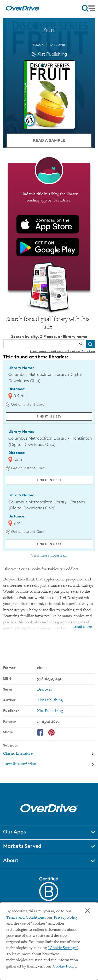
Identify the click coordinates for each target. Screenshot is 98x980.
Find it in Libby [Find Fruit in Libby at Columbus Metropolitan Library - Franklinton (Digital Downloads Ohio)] (49, 480)
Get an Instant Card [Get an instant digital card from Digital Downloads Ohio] (25, 404)
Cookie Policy (64, 967)
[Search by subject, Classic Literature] (49, 754)
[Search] (90, 344)
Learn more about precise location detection (62, 351)
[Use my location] (80, 344)
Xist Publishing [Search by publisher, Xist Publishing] (50, 711)
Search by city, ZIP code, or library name (49, 336)
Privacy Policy (66, 918)
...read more (82, 627)
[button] (49, 832)
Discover (58, 44)
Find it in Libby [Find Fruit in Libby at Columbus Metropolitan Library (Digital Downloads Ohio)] (49, 416)
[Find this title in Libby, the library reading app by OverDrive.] (49, 227)
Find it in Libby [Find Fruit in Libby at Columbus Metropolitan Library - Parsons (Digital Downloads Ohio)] (49, 544)
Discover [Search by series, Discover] (45, 690)
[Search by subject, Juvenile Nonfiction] (49, 764)
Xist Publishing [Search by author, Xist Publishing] (52, 54)
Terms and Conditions (25, 918)
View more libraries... (49, 555)
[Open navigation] (88, 8)
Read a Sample (49, 140)
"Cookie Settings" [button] (63, 948)
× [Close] (87, 911)
